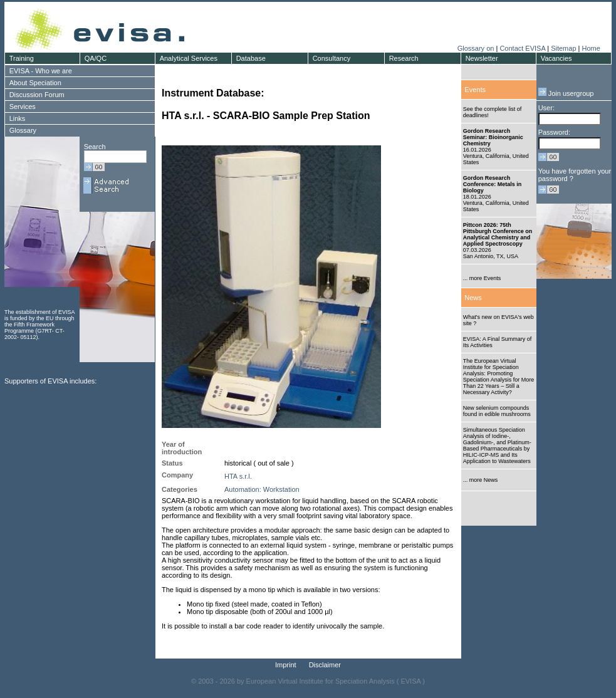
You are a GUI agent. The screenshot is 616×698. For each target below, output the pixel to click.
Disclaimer (325, 665)
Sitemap (563, 48)
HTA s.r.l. (238, 476)
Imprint (286, 665)
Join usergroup (566, 93)
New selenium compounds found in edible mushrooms (497, 411)
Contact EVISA (522, 48)
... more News (481, 480)
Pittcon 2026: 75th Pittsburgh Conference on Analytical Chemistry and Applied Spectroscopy (498, 234)
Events (475, 90)
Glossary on (477, 48)
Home (591, 48)
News (473, 298)
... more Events (482, 278)
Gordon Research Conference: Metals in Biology (493, 184)
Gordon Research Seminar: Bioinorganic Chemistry (493, 137)
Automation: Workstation (262, 489)
